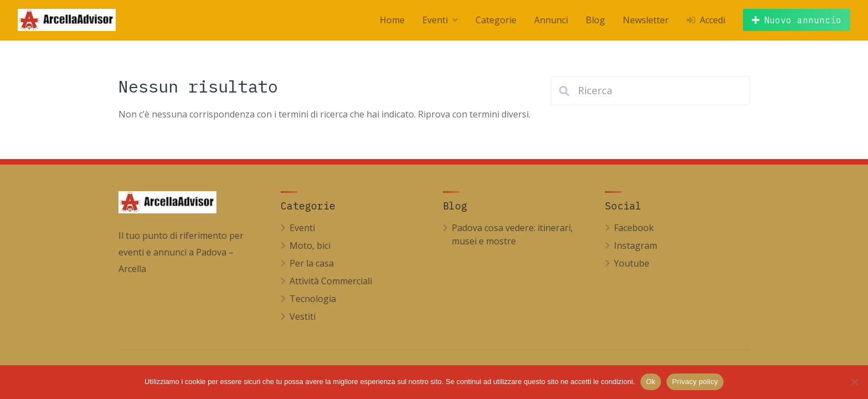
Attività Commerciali (331, 281)
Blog (595, 20)
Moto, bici (310, 245)
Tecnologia (313, 299)
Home (392, 20)
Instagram (635, 245)
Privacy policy (695, 382)
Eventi (435, 20)
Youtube (632, 263)
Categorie (496, 20)
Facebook (634, 228)
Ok (651, 382)
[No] (854, 382)
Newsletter (646, 20)
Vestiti (303, 316)
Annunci (551, 20)
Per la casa (312, 263)
